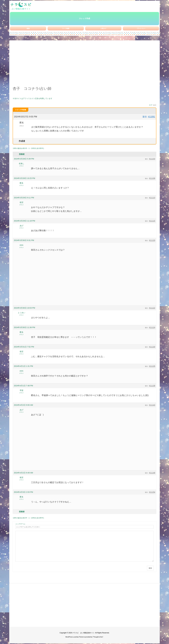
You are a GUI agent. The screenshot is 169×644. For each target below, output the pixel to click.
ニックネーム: (20, 524)
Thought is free (98, 637)
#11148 (152, 473)
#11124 (152, 327)
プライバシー (141, 28)
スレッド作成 (84, 18)
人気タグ (103, 28)
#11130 (152, 347)
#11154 (152, 492)
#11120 (152, 240)
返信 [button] (145, 117)
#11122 (152, 308)
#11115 (152, 221)
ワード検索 (66, 28)
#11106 (152, 178)
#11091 (152, 117)
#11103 (152, 159)
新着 (28, 28)
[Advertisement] (84, 65)
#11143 (152, 405)
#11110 (152, 198)
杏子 (155, 105)
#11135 (152, 366)
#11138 (152, 386)
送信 (150, 568)
